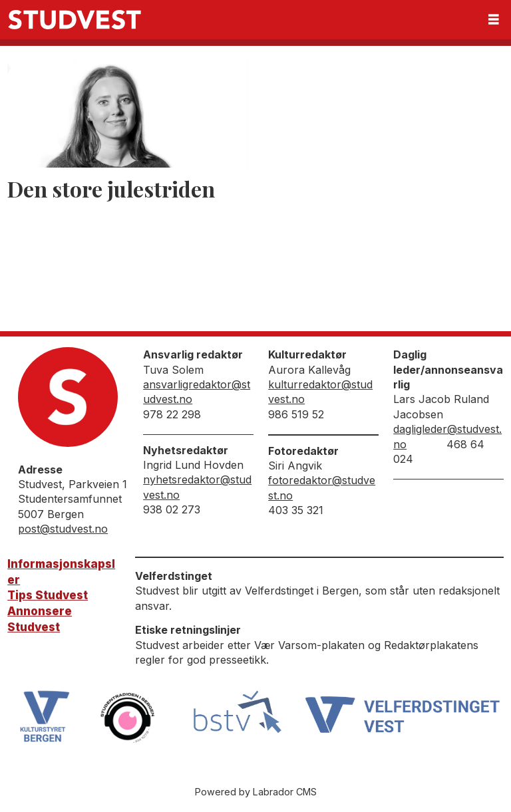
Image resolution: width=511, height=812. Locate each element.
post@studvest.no (63, 529)
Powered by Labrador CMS (256, 792)
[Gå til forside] (75, 20)
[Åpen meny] (494, 20)
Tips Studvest (48, 595)
